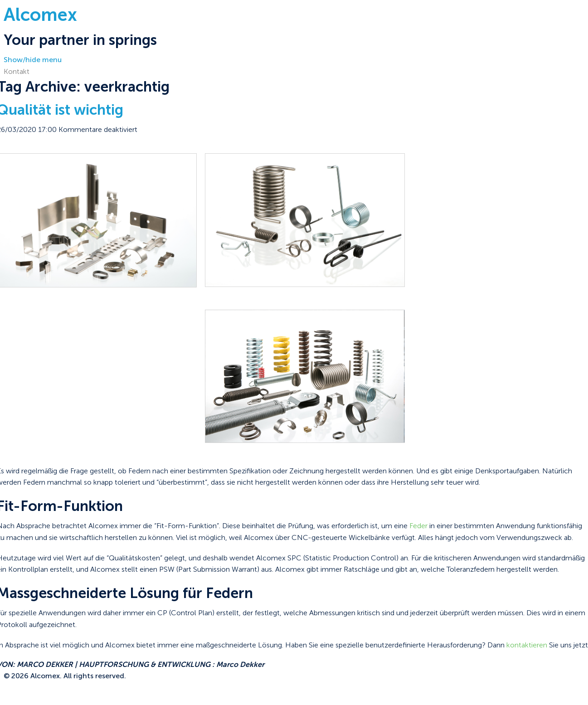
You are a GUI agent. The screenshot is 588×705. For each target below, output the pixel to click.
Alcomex (40, 15)
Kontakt (17, 71)
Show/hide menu (33, 60)
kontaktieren (527, 645)
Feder (418, 526)
